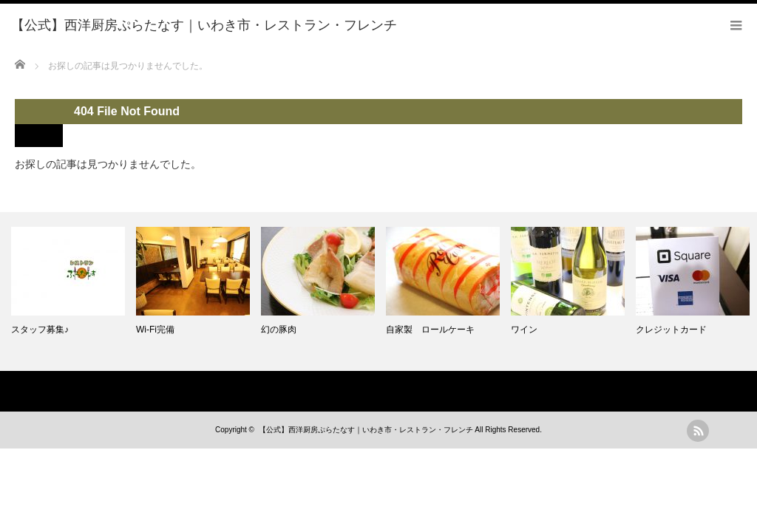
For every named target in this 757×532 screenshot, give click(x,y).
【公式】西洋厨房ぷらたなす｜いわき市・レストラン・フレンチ (366, 430)
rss (698, 431)
